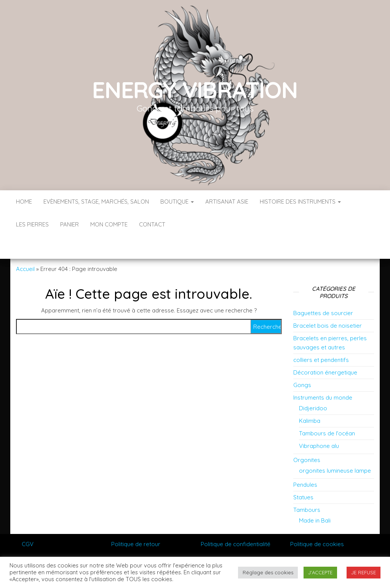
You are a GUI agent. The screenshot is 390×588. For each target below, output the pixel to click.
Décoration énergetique (325, 350)
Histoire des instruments (300, 202)
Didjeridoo (313, 385)
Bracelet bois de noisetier (328, 303)
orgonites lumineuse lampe (335, 448)
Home (24, 202)
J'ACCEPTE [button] (320, 572)
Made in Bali (315, 498)
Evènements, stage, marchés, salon (96, 202)
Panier (70, 224)
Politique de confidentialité (236, 521)
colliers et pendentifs (321, 337)
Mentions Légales (45, 540)
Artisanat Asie (227, 202)
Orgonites (307, 437)
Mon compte (109, 224)
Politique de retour (136, 521)
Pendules (305, 462)
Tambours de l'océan (327, 410)
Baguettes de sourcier (323, 290)
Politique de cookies (317, 521)
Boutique (177, 202)
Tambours (307, 487)
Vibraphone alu (319, 423)
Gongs (302, 362)
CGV (28, 521)
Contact (152, 224)
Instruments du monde (323, 375)
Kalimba (310, 398)
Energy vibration (195, 90)
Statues (303, 474)
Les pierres (32, 224)
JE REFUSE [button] (364, 572)
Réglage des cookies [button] (268, 572)
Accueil (25, 246)
